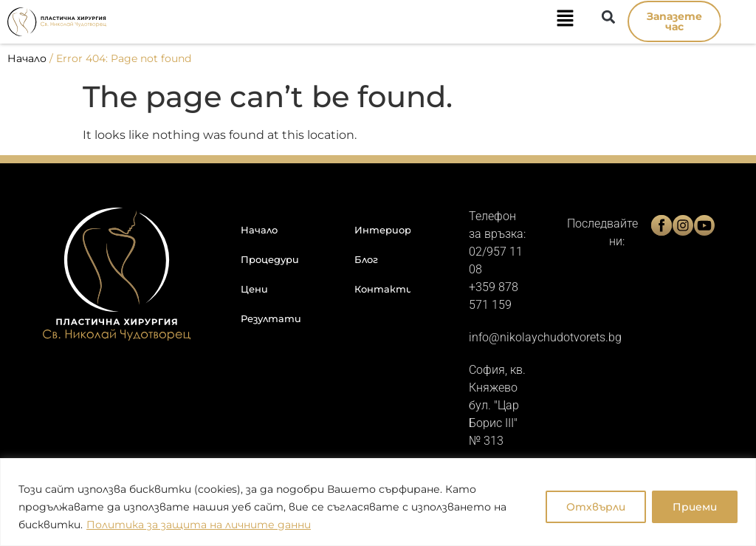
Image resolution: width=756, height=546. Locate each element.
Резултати (271, 318)
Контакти (382, 289)
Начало (27, 58)
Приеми (694, 507)
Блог (366, 259)
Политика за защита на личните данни (199, 525)
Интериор (382, 230)
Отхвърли (594, 507)
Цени (254, 289)
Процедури (270, 259)
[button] (355, 21)
